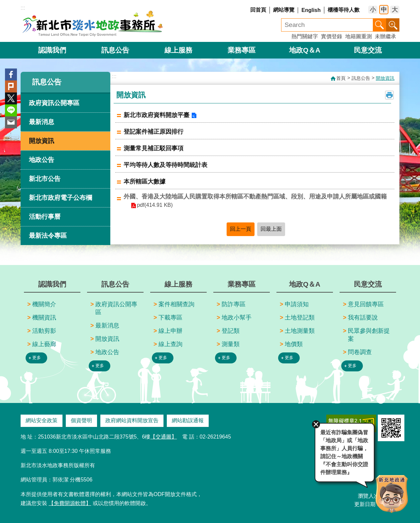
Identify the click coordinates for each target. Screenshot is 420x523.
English (311, 10)
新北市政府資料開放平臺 (157, 115)
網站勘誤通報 (188, 420)
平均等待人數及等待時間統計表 (165, 165)
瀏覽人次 (368, 496)
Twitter (11, 98)
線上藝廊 (44, 344)
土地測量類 (300, 331)
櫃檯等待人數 (344, 10)
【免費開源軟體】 (70, 503)
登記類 (231, 331)
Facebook (11, 74)
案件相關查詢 (176, 304)
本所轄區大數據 (145, 182)
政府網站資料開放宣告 (132, 420)
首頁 (341, 78)
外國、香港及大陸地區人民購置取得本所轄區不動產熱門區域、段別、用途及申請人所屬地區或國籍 (255, 196)
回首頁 (258, 10)
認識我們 (52, 50)
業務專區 (242, 50)
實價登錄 (332, 36)
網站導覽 (284, 10)
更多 (37, 358)
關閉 (316, 424)
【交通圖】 (163, 437)
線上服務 (178, 50)
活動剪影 (44, 331)
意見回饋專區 (366, 304)
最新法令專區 (48, 236)
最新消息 (42, 122)
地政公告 (42, 160)
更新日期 (365, 504)
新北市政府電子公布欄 (60, 198)
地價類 (294, 344)
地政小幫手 (237, 318)
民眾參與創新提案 (369, 335)
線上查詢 (170, 344)
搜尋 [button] (379, 25)
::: (23, 8)
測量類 (231, 344)
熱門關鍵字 (305, 36)
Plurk (11, 86)
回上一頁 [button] (241, 229)
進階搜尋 (393, 25)
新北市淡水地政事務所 (93, 23)
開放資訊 (42, 141)
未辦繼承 (385, 36)
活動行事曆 (45, 217)
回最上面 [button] (271, 229)
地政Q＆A (305, 50)
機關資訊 (44, 318)
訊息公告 (115, 50)
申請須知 (297, 304)
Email (11, 122)
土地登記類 (300, 318)
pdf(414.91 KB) (155, 205)
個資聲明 (81, 420)
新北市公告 (45, 179)
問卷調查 (360, 352)
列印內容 (389, 95)
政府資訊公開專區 (54, 103)
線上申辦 (170, 331)
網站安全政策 (42, 420)
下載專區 (170, 318)
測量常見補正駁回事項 (154, 148)
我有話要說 (363, 318)
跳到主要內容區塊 (3, 3)
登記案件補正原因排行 (154, 132)
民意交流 (368, 50)
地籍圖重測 (359, 36)
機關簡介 (44, 304)
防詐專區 (234, 304)
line (11, 110)
